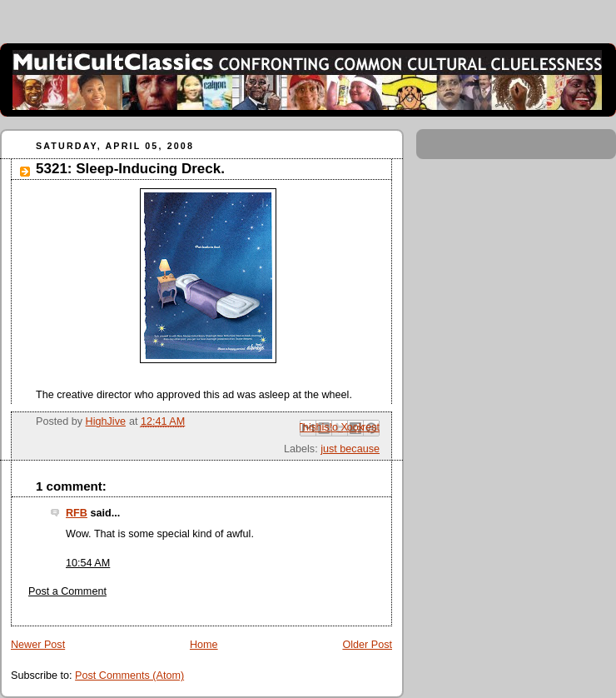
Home (204, 645)
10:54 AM (88, 563)
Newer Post (38, 645)
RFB (77, 513)
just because (350, 449)
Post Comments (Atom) (129, 676)
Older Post (367, 645)
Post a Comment (67, 591)
